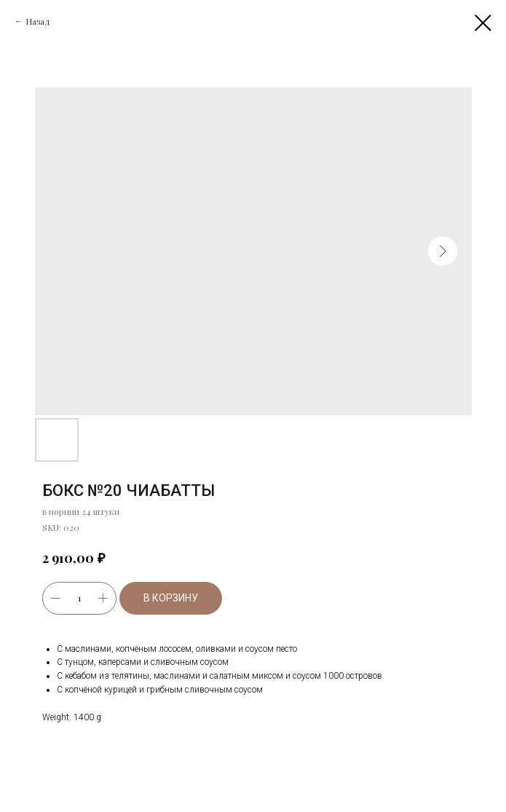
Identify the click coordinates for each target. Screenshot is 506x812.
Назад (38, 21)
